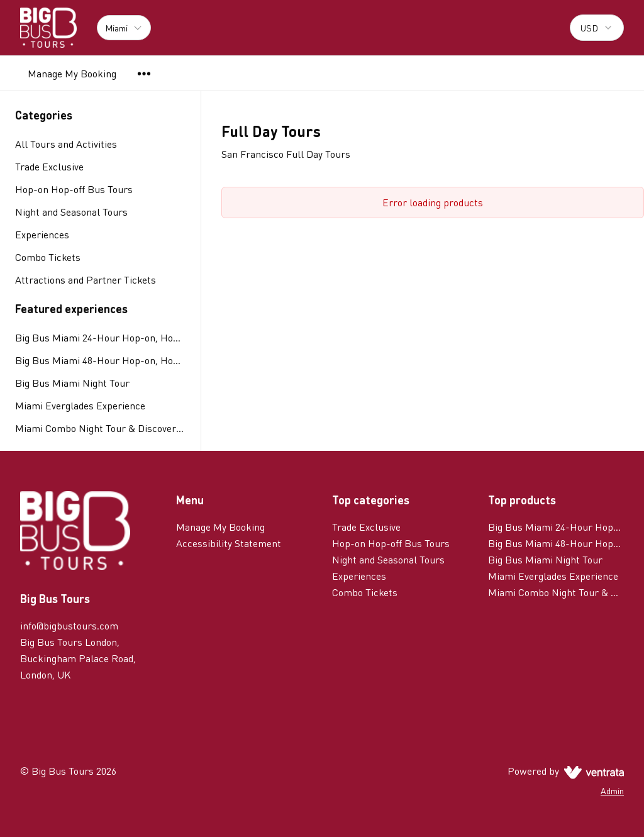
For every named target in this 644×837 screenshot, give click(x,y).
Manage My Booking (72, 73)
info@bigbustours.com (69, 625)
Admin (612, 790)
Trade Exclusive (366, 527)
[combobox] (597, 28)
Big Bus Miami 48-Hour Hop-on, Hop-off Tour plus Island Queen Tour (100, 360)
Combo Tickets (365, 592)
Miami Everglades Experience (80, 405)
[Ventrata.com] (591, 771)
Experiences (359, 576)
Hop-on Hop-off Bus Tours (391, 543)
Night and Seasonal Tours (388, 559)
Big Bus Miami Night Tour (72, 383)
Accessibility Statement (229, 543)
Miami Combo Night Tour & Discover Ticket (100, 428)
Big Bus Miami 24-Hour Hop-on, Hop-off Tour (100, 337)
